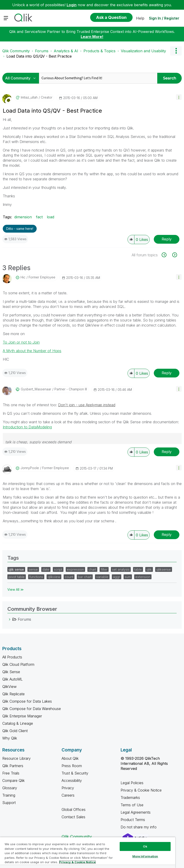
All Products (12, 657)
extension (143, 577)
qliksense (164, 569)
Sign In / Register (164, 18)
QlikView (9, 687)
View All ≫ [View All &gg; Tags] (16, 589)
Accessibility (72, 780)
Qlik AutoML (12, 679)
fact (39, 217)
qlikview (54, 577)
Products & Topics (99, 51)
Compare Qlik (13, 780)
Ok (145, 846)
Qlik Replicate (13, 694)
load (50, 217)
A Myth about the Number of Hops (32, 351)
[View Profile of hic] (23, 277)
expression (75, 569)
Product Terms (133, 820)
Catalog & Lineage (18, 723)
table (138, 569)
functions (36, 577)
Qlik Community (16, 51)
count (69, 577)
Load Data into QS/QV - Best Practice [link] (39, 56)
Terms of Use (132, 805)
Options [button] (176, 51)
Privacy (68, 788)
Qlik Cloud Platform (18, 664)
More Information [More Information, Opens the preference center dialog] (145, 856)
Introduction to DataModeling (27, 427)
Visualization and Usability (143, 51)
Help (140, 18)
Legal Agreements (136, 812)
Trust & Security (75, 773)
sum (128, 577)
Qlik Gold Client (15, 731)
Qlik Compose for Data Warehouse (32, 709)
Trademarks (130, 798)
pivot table (17, 577)
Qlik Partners (13, 766)
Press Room (72, 766)
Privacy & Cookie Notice (141, 790)
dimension (23, 217)
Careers (68, 795)
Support (9, 803)
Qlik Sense (11, 672)
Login (72, 5)
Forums (42, 51)
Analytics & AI (66, 51)
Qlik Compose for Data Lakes (27, 701)
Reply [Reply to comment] (167, 373)
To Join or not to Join (21, 342)
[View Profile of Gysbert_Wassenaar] (36, 389)
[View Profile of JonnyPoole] (30, 468)
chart (92, 569)
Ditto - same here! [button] (20, 229)
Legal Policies (132, 783)
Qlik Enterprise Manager (22, 716)
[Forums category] (10, 619)
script (58, 569)
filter (104, 569)
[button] (179, 97)
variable (102, 577)
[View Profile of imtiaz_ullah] (29, 97)
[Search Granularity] (22, 78)
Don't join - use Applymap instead (87, 405)
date (46, 569)
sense (33, 569)
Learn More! (92, 37)
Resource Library (16, 758)
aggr (117, 577)
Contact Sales (73, 817)
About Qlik (70, 758)
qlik (149, 569)
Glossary (10, 788)
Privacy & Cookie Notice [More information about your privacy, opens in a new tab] (77, 862)
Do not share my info (139, 827)
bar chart (85, 577)
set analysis (121, 569)
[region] (88, 852)
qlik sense (16, 569)
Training (9, 795)
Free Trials (11, 773)
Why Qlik (10, 738)
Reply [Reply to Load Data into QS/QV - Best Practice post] (167, 239)
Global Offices (74, 810)
